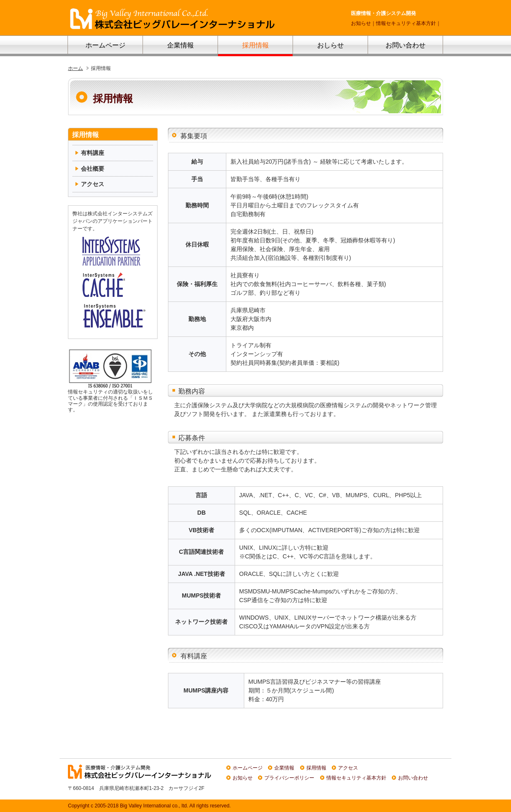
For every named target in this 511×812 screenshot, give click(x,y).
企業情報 (180, 45)
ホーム (75, 68)
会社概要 (93, 169)
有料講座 (93, 153)
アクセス (93, 184)
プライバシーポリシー (289, 778)
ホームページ (105, 45)
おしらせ (331, 45)
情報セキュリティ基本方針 (406, 23)
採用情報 (255, 45)
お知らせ (361, 23)
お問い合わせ (406, 45)
